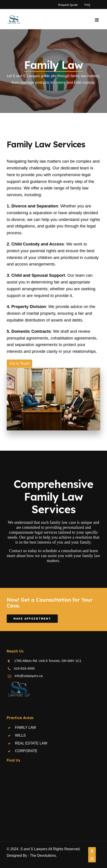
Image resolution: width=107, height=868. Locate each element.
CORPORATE (26, 751)
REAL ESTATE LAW (31, 743)
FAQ (87, 5)
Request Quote (68, 5)
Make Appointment (32, 619)
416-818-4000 (24, 668)
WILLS (20, 735)
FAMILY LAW (26, 727)
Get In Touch (19, 363)
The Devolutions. (43, 856)
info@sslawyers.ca (29, 676)
